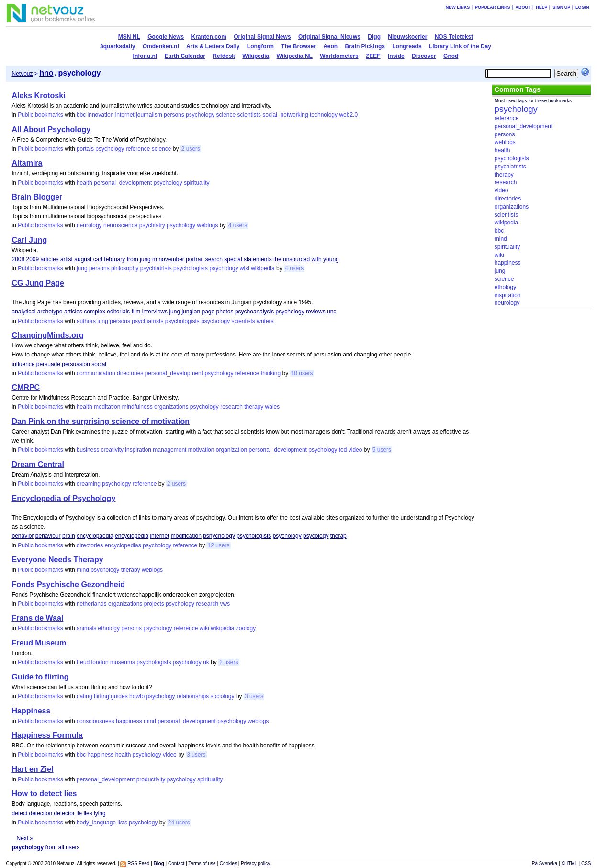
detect (19, 813)
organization (231, 450)
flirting (101, 696)
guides (119, 696)
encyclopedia (132, 536)
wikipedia (263, 268)
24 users (179, 823)
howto (137, 696)
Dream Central (38, 464)
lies (88, 813)
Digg (374, 37)
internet (125, 115)
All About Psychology (51, 129)
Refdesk (224, 56)
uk (206, 662)
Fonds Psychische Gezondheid (68, 584)
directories (130, 373)
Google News (166, 37)
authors (86, 321)
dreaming (89, 484)
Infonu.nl (145, 56)
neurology (89, 225)
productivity (151, 779)
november (171, 259)
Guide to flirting (40, 677)
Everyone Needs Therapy (57, 560)
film (136, 312)
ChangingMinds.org (47, 335)
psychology (200, 115)
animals (86, 628)
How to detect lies (44, 794)
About (523, 7)
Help (541, 7)
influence (23, 364)
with (316, 259)
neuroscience (120, 225)
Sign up (561, 7)
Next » (25, 838)
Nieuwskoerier (407, 37)
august (83, 259)
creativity (112, 450)
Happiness (31, 711)
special (233, 259)
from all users (45, 847)
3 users (254, 696)
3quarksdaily (118, 46)
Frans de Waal (37, 618)
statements (258, 259)
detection (41, 813)
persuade (48, 364)
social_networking (285, 115)
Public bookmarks (40, 115)
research (231, 407)
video (355, 450)
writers (265, 321)
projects (154, 604)
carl (98, 259)
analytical (23, 312)
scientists (249, 115)
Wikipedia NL (295, 56)
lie (79, 813)
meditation (107, 407)
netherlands (92, 604)
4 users (238, 225)
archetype (50, 312)
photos (225, 312)
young (331, 259)
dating (84, 696)
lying (100, 813)
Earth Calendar (185, 56)
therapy (254, 407)
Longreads (407, 46)
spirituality (197, 183)
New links (458, 7)
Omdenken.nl (161, 46)
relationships (193, 696)
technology (324, 115)
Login (582, 7)
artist (67, 259)
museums (123, 662)
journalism (149, 115)
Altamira (27, 163)
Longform (260, 46)
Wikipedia (256, 56)
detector (64, 813)
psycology (316, 536)
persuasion (76, 364)
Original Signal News (262, 37)
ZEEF (373, 56)
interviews (155, 312)
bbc (81, 115)
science (226, 115)
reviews (316, 312)
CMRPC (26, 387)
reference (138, 149)
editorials (118, 312)
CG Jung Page (38, 283)
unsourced (296, 259)
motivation (201, 450)
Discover (424, 56)
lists (122, 823)
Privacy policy (255, 863)
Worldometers (339, 56)
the (277, 259)
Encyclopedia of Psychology (63, 498)
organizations (171, 407)
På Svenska (545, 863)
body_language (96, 823)
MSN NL (129, 37)
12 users (218, 545)
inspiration (138, 450)
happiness (129, 721)
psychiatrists (156, 268)
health (84, 183)
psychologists (191, 268)
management (169, 450)
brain (69, 536)
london (100, 662)
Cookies (228, 863)
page (208, 312)
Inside (396, 56)
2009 (33, 259)
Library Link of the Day (460, 46)
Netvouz (22, 74)
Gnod (451, 56)
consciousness (96, 721)
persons (174, 115)
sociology (223, 696)
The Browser (298, 46)
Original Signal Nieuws (329, 37)
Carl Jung (29, 240)
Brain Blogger (37, 197)
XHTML (569, 863)
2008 (18, 259)
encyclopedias (123, 545)
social (99, 364)
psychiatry (152, 225)
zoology (246, 628)
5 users (382, 450)
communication (96, 373)
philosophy (125, 268)
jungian (191, 312)
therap (338, 536)
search (214, 259)
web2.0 (348, 115)
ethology (109, 628)
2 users (191, 149)
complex (95, 312)
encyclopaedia (95, 536)
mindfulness (137, 407)
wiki (245, 268)
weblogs (207, 225)
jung (145, 259)
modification (186, 536)
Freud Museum (39, 643)
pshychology (219, 536)
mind (83, 570)
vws (225, 604)
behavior (23, 536)
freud (83, 662)
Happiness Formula (47, 735)
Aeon (330, 46)
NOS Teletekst (454, 37)
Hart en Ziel (32, 769)
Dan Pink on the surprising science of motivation (101, 421)
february (114, 259)
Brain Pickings (365, 46)
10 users (302, 373)
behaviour (48, 536)
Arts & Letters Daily (213, 46)
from (133, 259)
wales (273, 407)
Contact (176, 863)
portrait (195, 259)
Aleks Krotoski (38, 95)
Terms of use (202, 863)
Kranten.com (209, 37)
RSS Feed (138, 863)
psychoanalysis (254, 312)
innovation (101, 115)
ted (343, 450)
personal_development (123, 183)
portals (85, 149)
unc (332, 312)
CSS (586, 863)
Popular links (493, 7)
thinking (271, 373)
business (88, 450)
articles (50, 259)
